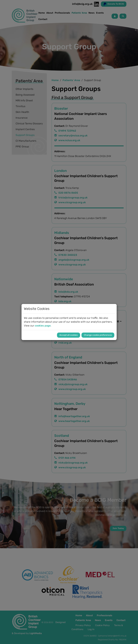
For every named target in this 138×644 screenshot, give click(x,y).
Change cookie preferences (98, 335)
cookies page (43, 326)
